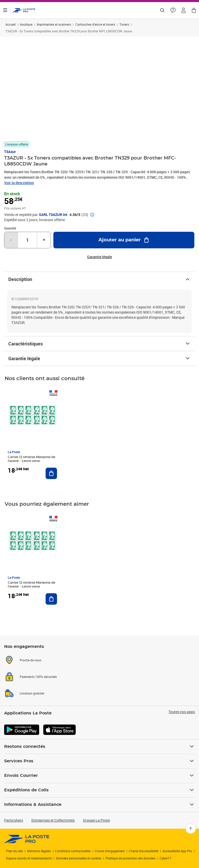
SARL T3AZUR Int (53, 215)
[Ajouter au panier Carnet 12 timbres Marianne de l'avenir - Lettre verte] (51, 473)
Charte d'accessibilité (144, 851)
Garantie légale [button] (99, 257)
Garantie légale (99, 358)
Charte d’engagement (110, 851)
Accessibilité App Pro (177, 851)
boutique (26, 24)
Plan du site (15, 851)
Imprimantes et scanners (54, 24)
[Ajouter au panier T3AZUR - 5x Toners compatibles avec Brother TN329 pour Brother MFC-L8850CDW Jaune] (124, 240)
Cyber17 (165, 858)
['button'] (24, 10)
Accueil (10, 24)
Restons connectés (99, 747)
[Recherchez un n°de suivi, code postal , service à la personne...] (162, 10)
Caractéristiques (99, 344)
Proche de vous (30, 660)
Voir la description (19, 183)
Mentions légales (39, 851)
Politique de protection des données (130, 858)
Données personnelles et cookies (79, 858)
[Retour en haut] (191, 829)
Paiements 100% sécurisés (38, 677)
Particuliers (14, 820)
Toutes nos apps (182, 712)
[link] (27, 839)
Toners (124, 24)
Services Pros (99, 761)
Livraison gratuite (32, 693)
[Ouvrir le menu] (5, 10)
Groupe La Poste (96, 820)
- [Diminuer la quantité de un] (11, 240)
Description (99, 279)
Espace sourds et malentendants (29, 858)
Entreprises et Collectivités (53, 820)
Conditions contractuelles (73, 851)
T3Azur (10, 152)
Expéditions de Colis (99, 790)
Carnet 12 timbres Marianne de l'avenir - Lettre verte (31, 459)
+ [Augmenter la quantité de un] (44, 240)
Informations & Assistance (99, 805)
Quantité (10, 228)
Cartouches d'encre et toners (95, 24)
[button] (183, 10)
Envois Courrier (99, 776)
